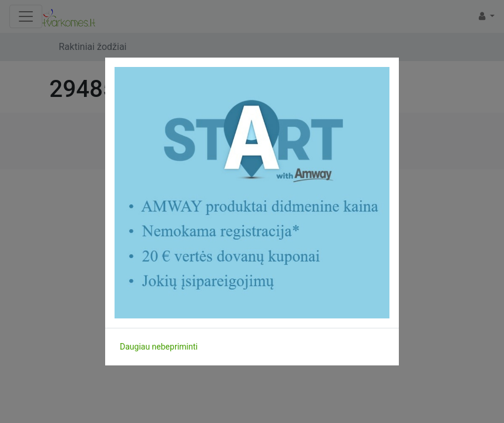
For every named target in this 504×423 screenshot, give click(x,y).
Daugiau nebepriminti (159, 347)
